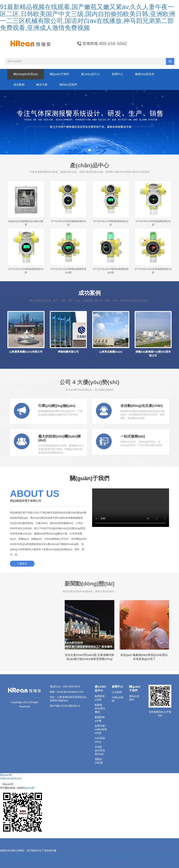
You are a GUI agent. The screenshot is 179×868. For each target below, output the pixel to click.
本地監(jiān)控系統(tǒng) (100, 750)
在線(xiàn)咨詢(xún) (11, 778)
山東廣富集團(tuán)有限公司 (26, 352)
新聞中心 (117, 74)
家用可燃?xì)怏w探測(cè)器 (101, 729)
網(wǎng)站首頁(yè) (26, 74)
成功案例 (19, 85)
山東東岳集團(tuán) (111, 352)
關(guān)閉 (8, 784)
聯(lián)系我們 (68, 85)
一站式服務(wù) (133, 436)
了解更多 (22, 564)
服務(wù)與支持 (145, 74)
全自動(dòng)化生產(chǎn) (142, 406)
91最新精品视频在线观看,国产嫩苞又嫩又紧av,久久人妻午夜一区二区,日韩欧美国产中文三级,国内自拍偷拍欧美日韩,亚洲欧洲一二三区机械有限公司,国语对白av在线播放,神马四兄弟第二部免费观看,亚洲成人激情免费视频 (88, 17)
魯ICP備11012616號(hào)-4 (65, 706)
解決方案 (42, 85)
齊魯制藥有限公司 (68, 352)
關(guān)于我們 (59, 74)
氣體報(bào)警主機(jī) (100, 708)
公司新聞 (117, 692)
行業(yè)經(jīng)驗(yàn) (57, 406)
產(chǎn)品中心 (90, 74)
